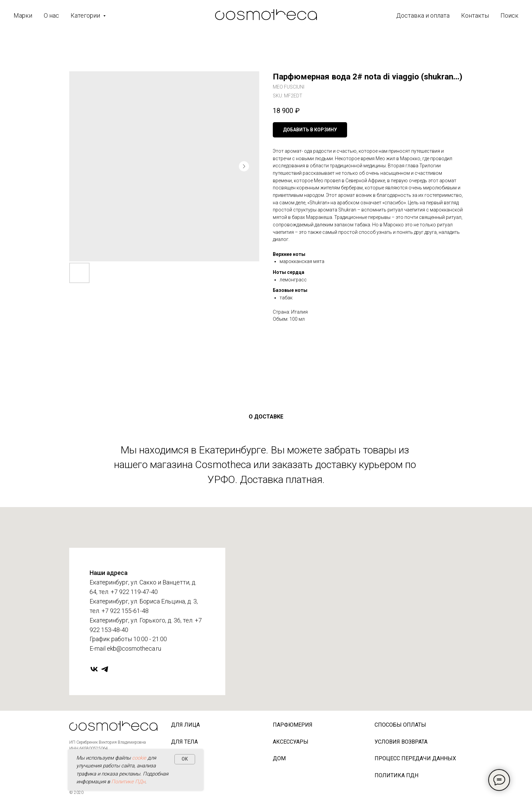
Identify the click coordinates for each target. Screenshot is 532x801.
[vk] (94, 669)
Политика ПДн (396, 775)
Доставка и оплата (423, 15)
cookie (139, 758)
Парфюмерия (293, 725)
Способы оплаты (400, 725)
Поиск (509, 15)
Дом (279, 758)
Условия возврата (401, 742)
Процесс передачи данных (415, 758)
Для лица (185, 725)
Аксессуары (291, 742)
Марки (23, 15)
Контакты (475, 15)
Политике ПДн (128, 782)
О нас (51, 15)
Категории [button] (86, 15)
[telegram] (105, 669)
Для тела (184, 742)
